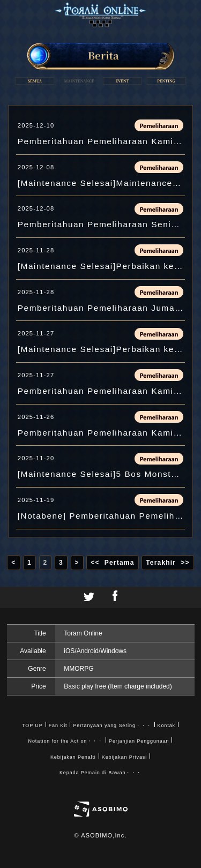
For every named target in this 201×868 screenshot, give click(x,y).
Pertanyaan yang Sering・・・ (112, 725)
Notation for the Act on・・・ (66, 741)
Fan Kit (58, 725)
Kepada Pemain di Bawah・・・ (100, 773)
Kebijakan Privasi (124, 757)
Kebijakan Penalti (73, 757)
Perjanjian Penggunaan (139, 741)
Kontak (166, 725)
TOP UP (32, 725)
